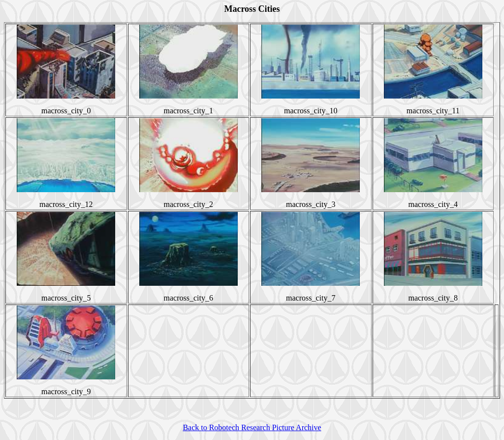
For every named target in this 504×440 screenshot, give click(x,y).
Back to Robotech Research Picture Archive (252, 427)
